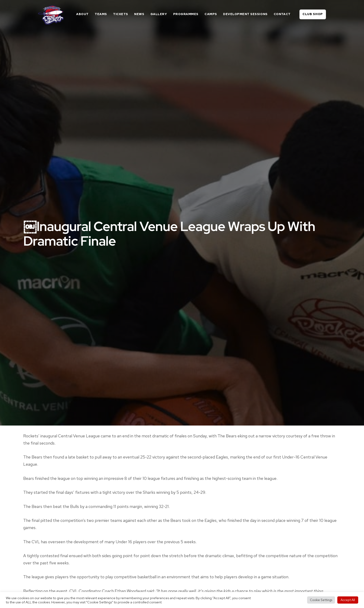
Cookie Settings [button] (321, 600)
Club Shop (313, 14)
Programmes (186, 14)
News (139, 14)
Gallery (159, 14)
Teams (101, 14)
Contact (282, 14)
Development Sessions (245, 14)
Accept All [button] (348, 600)
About (82, 14)
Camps (211, 14)
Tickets (121, 14)
